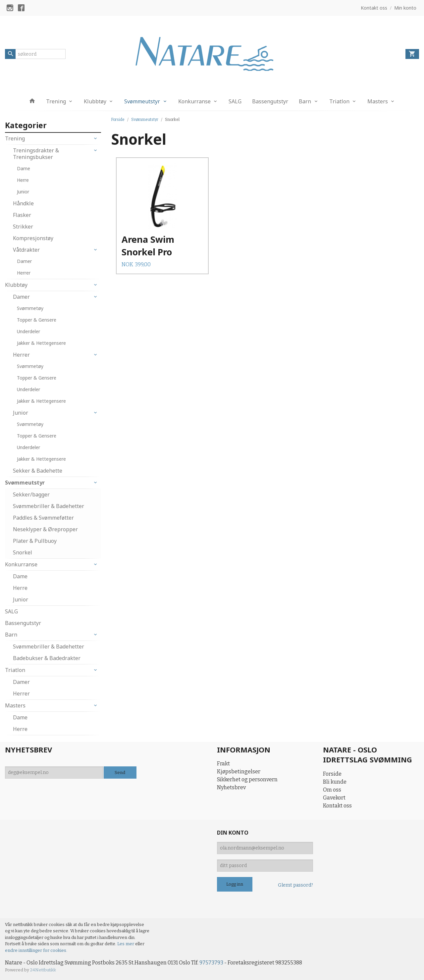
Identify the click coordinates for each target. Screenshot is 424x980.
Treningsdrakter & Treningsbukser (36, 154)
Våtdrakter (26, 250)
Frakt (223, 764)
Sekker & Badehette (38, 471)
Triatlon (339, 101)
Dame (24, 168)
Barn (305, 101)
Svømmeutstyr (142, 101)
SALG (235, 101)
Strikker (23, 227)
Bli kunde (335, 782)
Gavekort (334, 798)
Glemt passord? (295, 885)
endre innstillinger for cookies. (36, 950)
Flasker (22, 215)
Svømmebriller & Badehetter (49, 506)
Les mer (126, 944)
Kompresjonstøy (33, 238)
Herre (23, 180)
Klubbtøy (95, 101)
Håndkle (23, 203)
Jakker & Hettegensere (41, 343)
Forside (118, 120)
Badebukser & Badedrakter (47, 658)
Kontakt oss (337, 806)
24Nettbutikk (43, 970)
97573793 (211, 963)
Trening (56, 101)
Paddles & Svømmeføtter (43, 518)
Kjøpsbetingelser (239, 772)
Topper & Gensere (37, 320)
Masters (378, 101)
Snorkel (23, 552)
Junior (23, 192)
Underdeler (28, 331)
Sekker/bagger (31, 494)
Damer (24, 261)
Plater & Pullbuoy (35, 541)
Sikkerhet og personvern (247, 779)
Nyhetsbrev (231, 787)
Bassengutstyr (270, 101)
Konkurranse (194, 101)
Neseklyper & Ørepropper (45, 529)
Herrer (24, 273)
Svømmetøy (30, 308)
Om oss (332, 790)
